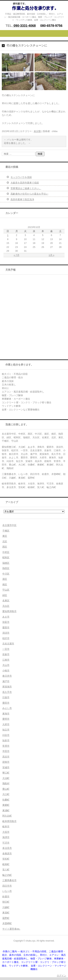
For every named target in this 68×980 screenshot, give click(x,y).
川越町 (6, 907)
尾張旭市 (7, 687)
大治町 (6, 778)
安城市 (6, 767)
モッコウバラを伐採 (21, 177)
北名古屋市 (8, 644)
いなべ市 (7, 891)
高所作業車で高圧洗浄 (22, 199)
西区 (5, 547)
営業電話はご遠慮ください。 (26, 188)
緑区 (5, 595)
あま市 (6, 617)
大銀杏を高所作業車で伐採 (25, 183)
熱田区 (6, 568)
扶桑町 (6, 800)
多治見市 (7, 848)
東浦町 (6, 810)
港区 (5, 579)
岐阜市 (6, 827)
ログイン (61, 976)
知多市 (6, 740)
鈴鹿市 (6, 897)
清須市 (6, 633)
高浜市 (6, 757)
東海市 (6, 714)
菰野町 (6, 918)
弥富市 (6, 622)
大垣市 (6, 832)
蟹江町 (6, 773)
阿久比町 (7, 816)
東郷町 (6, 805)
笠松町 (6, 859)
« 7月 (17, 255)
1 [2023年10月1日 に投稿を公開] (8, 235)
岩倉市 (6, 654)
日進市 (6, 697)
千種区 (6, 531)
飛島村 (6, 783)
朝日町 (6, 902)
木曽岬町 (7, 923)
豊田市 (6, 703)
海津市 (6, 837)
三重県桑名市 (9, 880)
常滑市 (6, 746)
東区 (5, 536)
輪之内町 (7, 875)
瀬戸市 (6, 681)
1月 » (51, 255)
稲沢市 (6, 638)
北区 (5, 541)
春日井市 (7, 676)
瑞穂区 (6, 563)
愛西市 (6, 628)
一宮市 (6, 649)
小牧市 (6, 671)
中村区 (6, 552)
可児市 (6, 843)
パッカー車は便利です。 (18, 140)
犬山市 (6, 665)
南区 (5, 584)
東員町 (6, 913)
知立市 (6, 730)
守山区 (6, 590)
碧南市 (6, 762)
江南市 (6, 660)
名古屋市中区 (9, 525)
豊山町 (6, 789)
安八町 (6, 870)
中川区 (6, 574)
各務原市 (7, 854)
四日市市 (7, 886)
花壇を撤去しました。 (17, 143)
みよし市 (7, 708)
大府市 (6, 724)
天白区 (6, 606)
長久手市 (7, 692)
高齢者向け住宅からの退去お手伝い (29, 194)
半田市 (6, 751)
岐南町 (6, 864)
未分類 (37, 131)
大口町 (6, 794)
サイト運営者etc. (11, 929)
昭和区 (6, 557)
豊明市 (6, 719)
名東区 (6, 601)
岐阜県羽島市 (9, 821)
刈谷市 (6, 735)
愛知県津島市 (9, 611)
